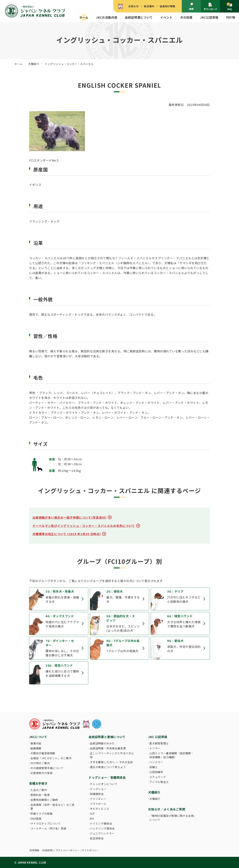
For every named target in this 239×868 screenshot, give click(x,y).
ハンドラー (156, 762)
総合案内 (149, 6)
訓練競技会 (97, 794)
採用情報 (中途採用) (42, 850)
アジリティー (98, 799)
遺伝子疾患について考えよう (108, 767)
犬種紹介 (155, 799)
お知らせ (134, 6)
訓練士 (154, 767)
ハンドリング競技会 (102, 828)
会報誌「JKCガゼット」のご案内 (51, 758)
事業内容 (36, 743)
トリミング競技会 (101, 823)
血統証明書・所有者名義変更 (108, 748)
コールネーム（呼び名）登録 (48, 828)
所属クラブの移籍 (41, 814)
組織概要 (36, 748)
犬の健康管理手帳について (47, 768)
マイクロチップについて (46, 823)
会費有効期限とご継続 (44, 800)
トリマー (155, 748)
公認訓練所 (156, 772)
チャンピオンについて (104, 784)
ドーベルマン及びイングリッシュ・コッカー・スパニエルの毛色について (84, 526)
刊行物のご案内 (40, 763)
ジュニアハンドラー (102, 833)
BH (92, 818)
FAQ (229, 7)
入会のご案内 (39, 790)
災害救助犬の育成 (41, 773)
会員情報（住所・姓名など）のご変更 (53, 807)
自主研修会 (97, 838)
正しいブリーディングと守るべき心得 (112, 755)
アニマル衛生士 (159, 782)
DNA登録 (36, 818)
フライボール (98, 804)
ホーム (84, 17)
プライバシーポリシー (68, 850)
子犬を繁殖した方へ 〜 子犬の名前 (111, 762)
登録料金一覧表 (40, 795)
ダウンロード (210, 6)
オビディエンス (100, 809)
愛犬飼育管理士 (159, 743)
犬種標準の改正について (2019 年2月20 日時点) (67, 534)
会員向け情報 (167, 6)
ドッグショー (98, 789)
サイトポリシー (90, 850)
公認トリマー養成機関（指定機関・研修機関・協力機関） (172, 755)
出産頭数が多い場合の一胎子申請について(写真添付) (69, 517)
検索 (191, 6)
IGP (92, 814)
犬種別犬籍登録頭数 (43, 753)
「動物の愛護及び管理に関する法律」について (172, 818)
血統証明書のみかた (102, 743)
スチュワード (158, 777)
